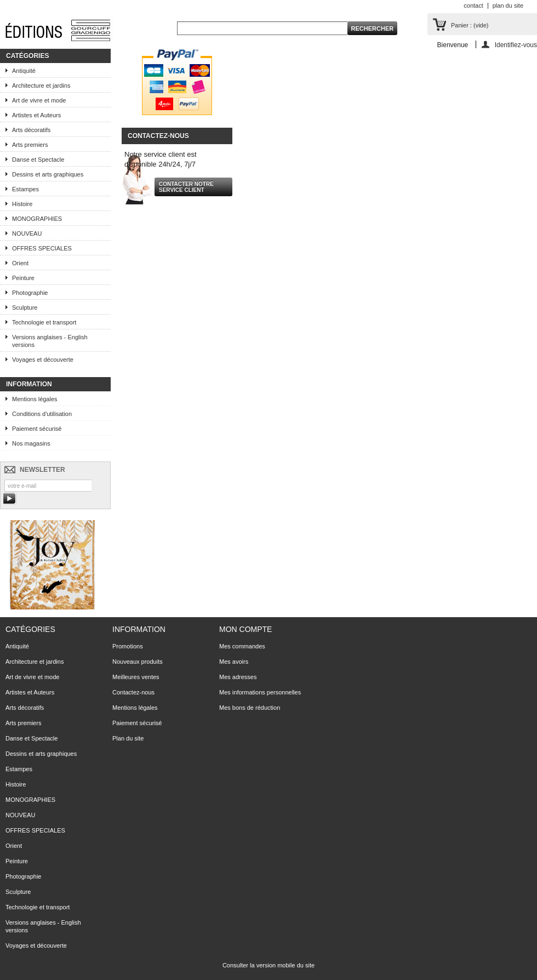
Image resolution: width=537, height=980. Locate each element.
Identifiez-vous (516, 45)
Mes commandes (242, 646)
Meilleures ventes (136, 677)
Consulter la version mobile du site (268, 965)
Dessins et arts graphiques (48, 174)
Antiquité (24, 71)
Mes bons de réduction (250, 708)
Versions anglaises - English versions (50, 341)
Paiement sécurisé (37, 429)
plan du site (508, 5)
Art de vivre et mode (39, 100)
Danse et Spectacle (38, 159)
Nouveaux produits (138, 662)
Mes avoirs (234, 662)
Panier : (470, 25)
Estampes (25, 189)
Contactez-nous (133, 692)
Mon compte (245, 629)
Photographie (30, 293)
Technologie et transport (44, 322)
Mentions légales (35, 399)
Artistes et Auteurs (36, 115)
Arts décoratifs (31, 130)
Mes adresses (238, 677)
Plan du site (128, 738)
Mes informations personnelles (260, 692)
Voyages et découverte (43, 360)
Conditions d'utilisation (42, 414)
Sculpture (25, 307)
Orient (20, 263)
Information (29, 384)
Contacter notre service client (186, 187)
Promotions (128, 646)
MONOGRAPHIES (37, 219)
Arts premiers (30, 145)
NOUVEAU (27, 233)
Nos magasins (31, 443)
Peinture (23, 278)
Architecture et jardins (41, 86)
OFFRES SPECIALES (42, 248)
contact (473, 5)
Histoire (22, 204)
